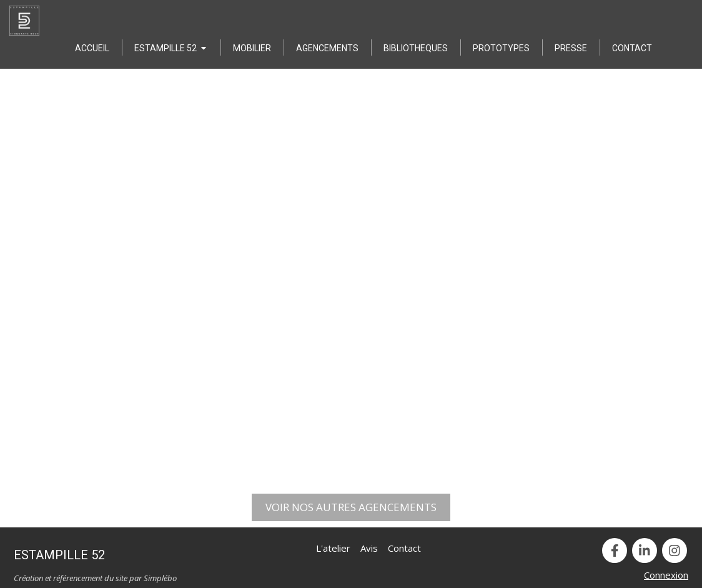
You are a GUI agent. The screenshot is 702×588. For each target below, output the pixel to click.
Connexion (666, 575)
